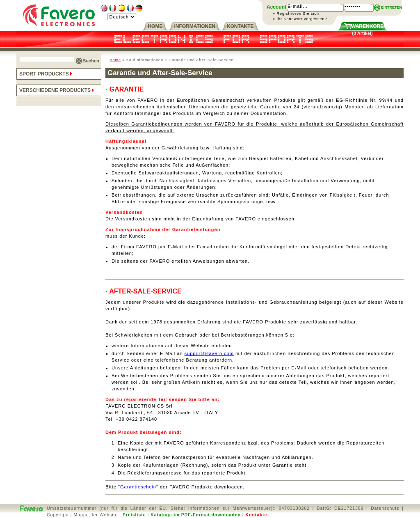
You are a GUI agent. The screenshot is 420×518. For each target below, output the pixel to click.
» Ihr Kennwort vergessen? (300, 19)
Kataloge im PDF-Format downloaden (196, 515)
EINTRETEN (391, 7)
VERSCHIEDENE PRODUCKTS (57, 90)
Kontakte (256, 515)
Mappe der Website (96, 515)
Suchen (91, 61)
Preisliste (134, 515)
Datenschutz (385, 508)
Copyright (58, 515)
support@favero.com (209, 353)
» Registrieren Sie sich (296, 14)
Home (115, 60)
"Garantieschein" (138, 487)
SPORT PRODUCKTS (47, 74)
